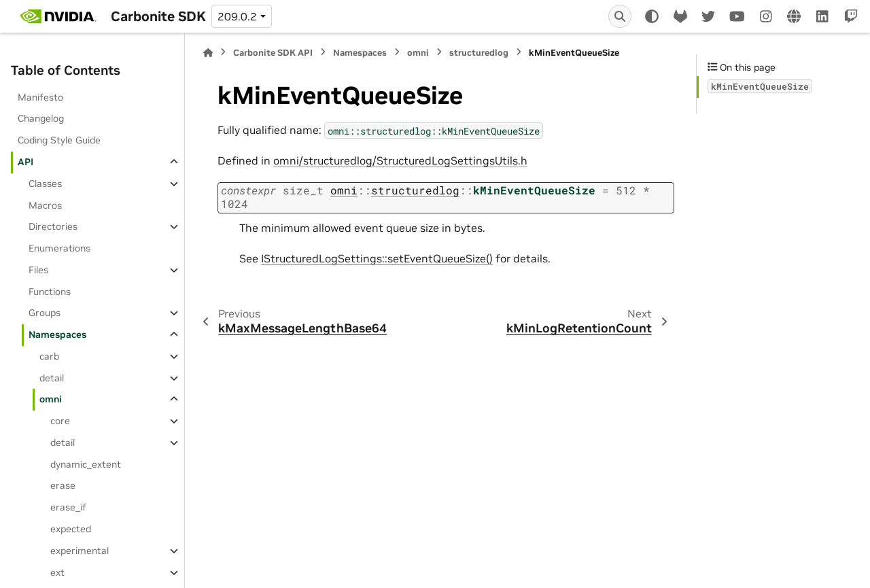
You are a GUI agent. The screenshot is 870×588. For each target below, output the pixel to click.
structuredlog (479, 53)
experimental (80, 551)
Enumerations (59, 248)
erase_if (68, 507)
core (60, 421)
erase (63, 485)
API (25, 162)
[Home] (208, 53)
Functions (50, 292)
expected (71, 529)
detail (52, 378)
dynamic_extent (86, 464)
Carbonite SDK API (273, 53)
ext (57, 572)
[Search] (620, 16)
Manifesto (40, 97)
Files (38, 270)
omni (51, 399)
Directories (53, 226)
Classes (45, 184)
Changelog (41, 118)
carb (49, 356)
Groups (45, 313)
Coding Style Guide (59, 140)
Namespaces (57, 334)
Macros (45, 205)
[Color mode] (652, 16)
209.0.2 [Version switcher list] (237, 16)
